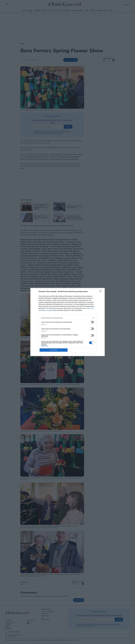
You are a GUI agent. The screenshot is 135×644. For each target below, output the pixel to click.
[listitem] (68, 318)
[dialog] (68, 322)
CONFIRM (54, 350)
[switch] (92, 322)
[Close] (101, 292)
